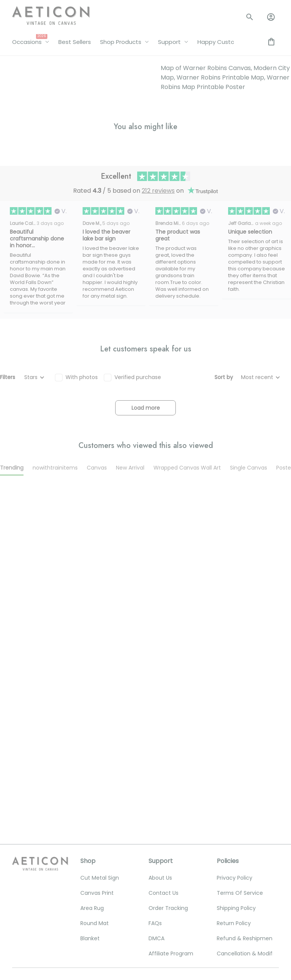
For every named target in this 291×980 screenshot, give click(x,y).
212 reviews (158, 191)
